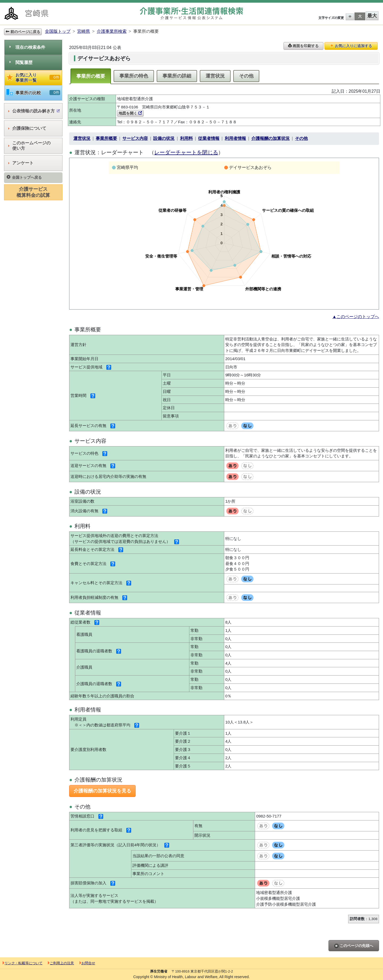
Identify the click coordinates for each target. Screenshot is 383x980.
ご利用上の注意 (61, 963)
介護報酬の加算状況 (270, 138)
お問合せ (87, 963)
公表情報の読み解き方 (34, 111)
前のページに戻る (23, 32)
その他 (246, 76)
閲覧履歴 (21, 62)
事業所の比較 (33, 93)
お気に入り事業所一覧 (33, 78)
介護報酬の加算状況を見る (102, 791)
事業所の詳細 (177, 76)
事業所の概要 (91, 76)
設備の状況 (164, 138)
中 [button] (350, 17)
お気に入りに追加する (351, 46)
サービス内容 (135, 138)
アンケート (21, 163)
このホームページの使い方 (29, 146)
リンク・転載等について (23, 963)
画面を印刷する (303, 46)
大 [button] (360, 16)
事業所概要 (106, 138)
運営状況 (215, 76)
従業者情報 (209, 138)
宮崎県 (84, 31)
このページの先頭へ (354, 946)
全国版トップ (58, 31)
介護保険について (27, 128)
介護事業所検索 (112, 31)
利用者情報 (235, 138)
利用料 (186, 138)
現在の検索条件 (27, 47)
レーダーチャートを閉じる (186, 152)
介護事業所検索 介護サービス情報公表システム (191, 13)
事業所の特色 (134, 76)
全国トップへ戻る (24, 177)
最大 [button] (372, 16)
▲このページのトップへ (356, 317)
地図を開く (130, 113)
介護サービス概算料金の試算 (33, 192)
